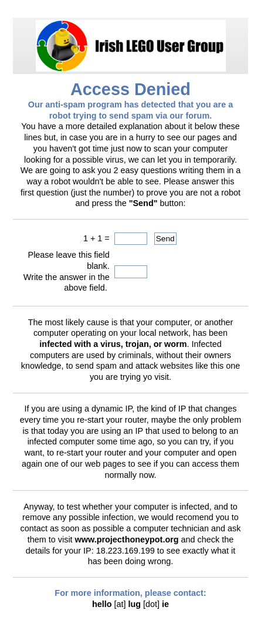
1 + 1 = (96, 238)
